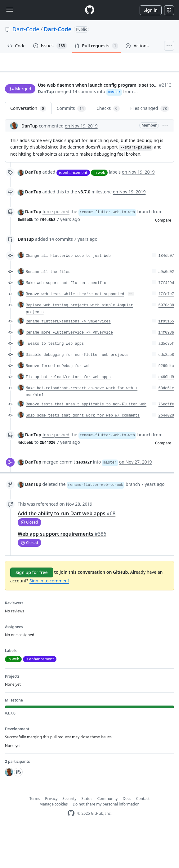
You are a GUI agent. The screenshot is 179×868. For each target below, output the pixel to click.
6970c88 (166, 343)
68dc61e (166, 426)
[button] (164, 122)
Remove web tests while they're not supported (75, 332)
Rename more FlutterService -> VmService (69, 371)
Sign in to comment (49, 619)
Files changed (150, 147)
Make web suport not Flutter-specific (66, 321)
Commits (71, 147)
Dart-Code (26, 29)
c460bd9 (166, 415)
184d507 (166, 294)
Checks (108, 147)
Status (87, 837)
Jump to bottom (50, 98)
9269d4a (166, 404)
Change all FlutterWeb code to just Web (68, 294)
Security (69, 837)
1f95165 (166, 360)
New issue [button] (19, 98)
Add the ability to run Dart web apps (67, 552)
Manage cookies (54, 842)
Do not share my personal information (106, 842)
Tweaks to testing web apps (55, 382)
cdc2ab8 (166, 393)
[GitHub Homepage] (71, 852)
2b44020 (166, 454)
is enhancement (73, 211)
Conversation (28, 147)
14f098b (166, 371)
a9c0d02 (166, 310)
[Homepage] (90, 10)
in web (99, 211)
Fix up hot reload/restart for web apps (68, 415)
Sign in (151, 10)
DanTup (13, 122)
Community (108, 837)
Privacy (51, 837)
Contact (143, 837)
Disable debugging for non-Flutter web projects (77, 393)
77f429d (166, 321)
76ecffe (166, 443)
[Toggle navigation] (10, 10)
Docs (127, 837)
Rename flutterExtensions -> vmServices (68, 360)
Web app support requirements (62, 572)
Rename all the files (48, 310)
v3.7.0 (84, 230)
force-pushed (56, 250)
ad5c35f (166, 382)
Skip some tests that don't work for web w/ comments (83, 454)
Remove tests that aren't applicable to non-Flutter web (86, 443)
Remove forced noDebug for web (58, 404)
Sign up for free (32, 611)
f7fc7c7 (166, 332)
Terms (35, 837)
